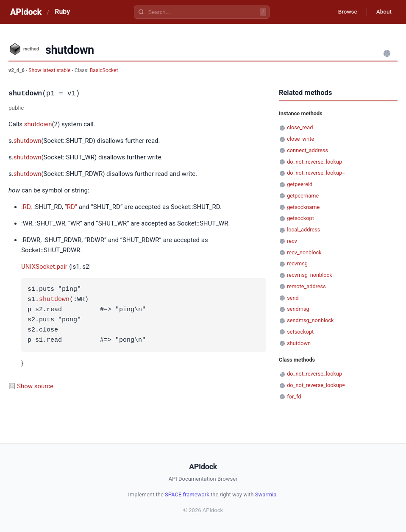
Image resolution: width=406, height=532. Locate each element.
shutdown (38, 124)
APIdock (26, 12)
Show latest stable (50, 70)
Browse (344, 12)
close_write (300, 139)
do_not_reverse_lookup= (316, 173)
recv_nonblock (304, 252)
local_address (303, 230)
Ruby (62, 12)
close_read (300, 127)
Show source (35, 386)
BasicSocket (104, 70)
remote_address (306, 286)
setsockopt (300, 332)
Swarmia (266, 494)
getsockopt (300, 218)
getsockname (303, 207)
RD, (27, 207)
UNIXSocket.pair (44, 267)
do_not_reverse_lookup (314, 162)
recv (292, 241)
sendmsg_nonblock (310, 320)
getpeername (303, 196)
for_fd (294, 397)
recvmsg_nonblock (310, 275)
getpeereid (300, 184)
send (293, 298)
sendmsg (298, 309)
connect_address (307, 150)
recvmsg (297, 263)
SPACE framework (187, 494)
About (383, 12)
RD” (72, 207)
